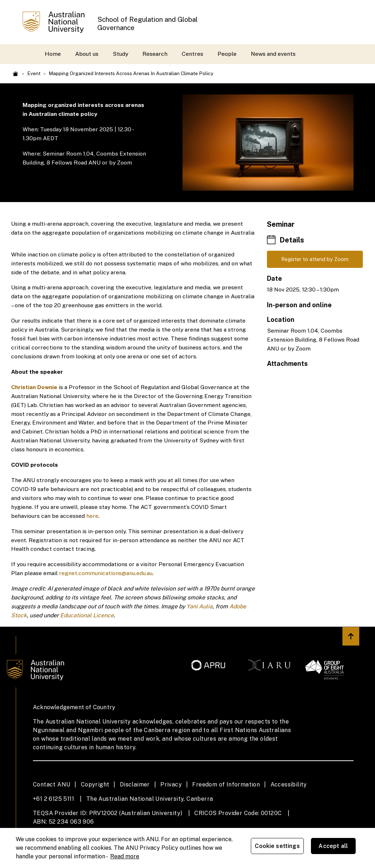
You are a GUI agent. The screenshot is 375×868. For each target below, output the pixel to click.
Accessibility (289, 784)
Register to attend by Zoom (315, 260)
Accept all (337, 847)
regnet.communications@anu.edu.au (106, 573)
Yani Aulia (199, 606)
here (92, 516)
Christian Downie (34, 387)
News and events (273, 54)
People (227, 54)
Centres (193, 54)
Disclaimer (135, 784)
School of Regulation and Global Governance (147, 23)
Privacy (171, 784)
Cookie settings (281, 847)
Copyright (95, 784)
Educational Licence (87, 615)
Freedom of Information (226, 784)
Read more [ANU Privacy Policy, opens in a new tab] (125, 855)
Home (53, 54)
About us (87, 54)
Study (120, 54)
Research (155, 54)
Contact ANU (52, 784)
